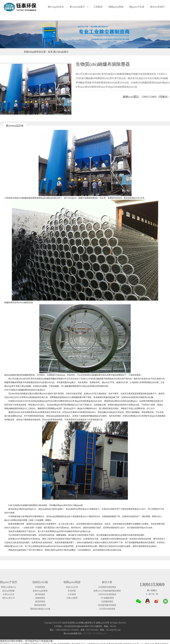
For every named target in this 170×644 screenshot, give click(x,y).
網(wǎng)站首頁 (56, 7)
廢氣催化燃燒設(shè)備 (40, 609)
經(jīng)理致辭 (8, 591)
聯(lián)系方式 (8, 598)
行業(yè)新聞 (72, 598)
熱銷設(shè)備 (40, 582)
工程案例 (98, 7)
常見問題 (72, 591)
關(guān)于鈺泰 (137, 7)
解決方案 (107, 582)
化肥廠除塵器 (107, 602)
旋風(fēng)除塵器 (40, 591)
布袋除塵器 (70, 379)
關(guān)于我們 (8, 582)
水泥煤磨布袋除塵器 (107, 587)
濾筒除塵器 (40, 602)
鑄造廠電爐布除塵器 (107, 605)
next (68, 89)
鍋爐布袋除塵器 (25, 401)
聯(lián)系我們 (157, 7)
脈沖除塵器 (40, 594)
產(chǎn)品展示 (77, 7)
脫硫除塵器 (40, 598)
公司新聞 (72, 594)
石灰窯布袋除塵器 (107, 609)
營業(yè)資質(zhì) (8, 587)
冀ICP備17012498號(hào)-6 (95, 633)
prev (4, 89)
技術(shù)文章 (72, 587)
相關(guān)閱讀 (116, 7)
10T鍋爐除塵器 (107, 598)
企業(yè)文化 (8, 594)
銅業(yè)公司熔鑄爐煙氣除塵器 (107, 591)
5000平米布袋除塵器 (107, 594)
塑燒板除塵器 (40, 605)
